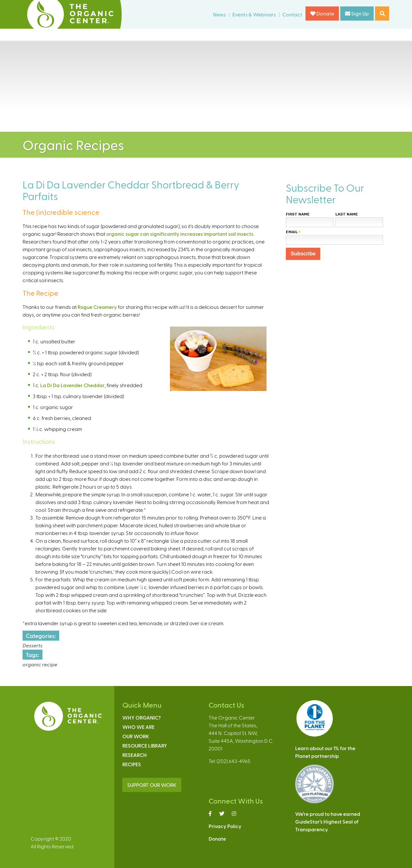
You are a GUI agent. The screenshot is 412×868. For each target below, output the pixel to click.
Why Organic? (141, 717)
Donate (322, 13)
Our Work (136, 736)
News (220, 14)
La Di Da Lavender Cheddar (72, 385)
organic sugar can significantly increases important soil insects (180, 234)
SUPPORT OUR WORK (152, 785)
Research (135, 755)
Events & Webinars (254, 14)
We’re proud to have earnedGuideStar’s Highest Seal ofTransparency (328, 821)
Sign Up (357, 13)
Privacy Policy (225, 826)
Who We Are (138, 727)
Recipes (132, 764)
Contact (292, 14)
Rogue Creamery (97, 307)
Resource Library (145, 745)
